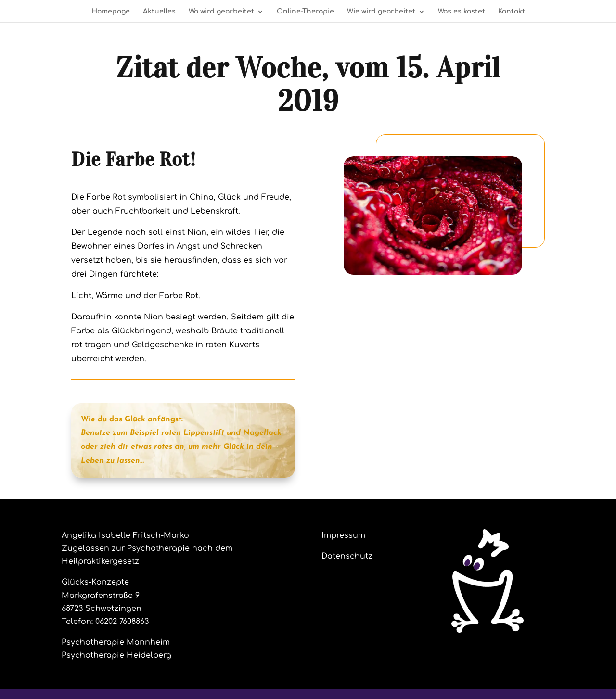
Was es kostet (462, 12)
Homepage (111, 12)
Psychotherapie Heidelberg (116, 655)
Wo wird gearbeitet (221, 12)
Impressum (343, 535)
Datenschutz (347, 556)
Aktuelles (159, 12)
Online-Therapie (305, 12)
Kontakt (512, 12)
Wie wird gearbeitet (381, 12)
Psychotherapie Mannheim (116, 642)
